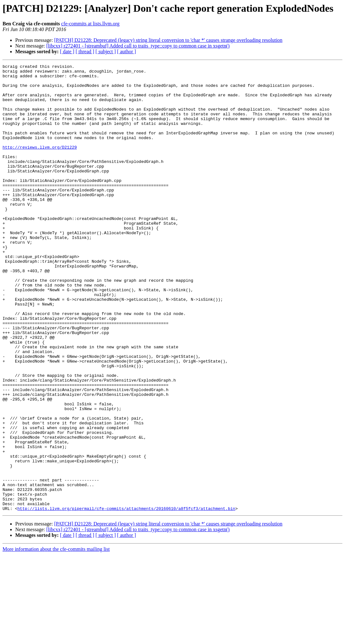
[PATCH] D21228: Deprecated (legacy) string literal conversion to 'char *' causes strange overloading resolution (168, 40)
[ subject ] (106, 52)
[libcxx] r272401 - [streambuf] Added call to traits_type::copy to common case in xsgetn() (138, 46)
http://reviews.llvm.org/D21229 (40, 164)
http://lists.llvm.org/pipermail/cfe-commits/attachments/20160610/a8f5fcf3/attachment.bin (126, 598)
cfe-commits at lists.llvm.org (90, 24)
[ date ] (67, 52)
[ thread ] (85, 52)
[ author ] (127, 52)
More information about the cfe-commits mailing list (56, 638)
